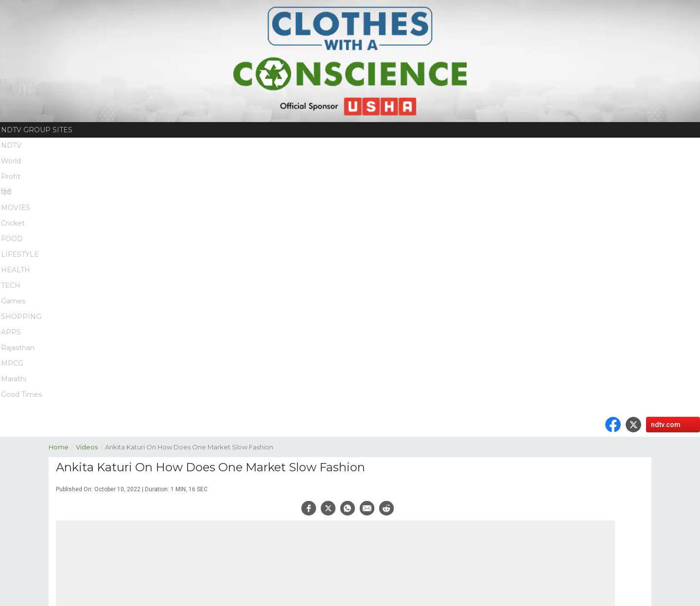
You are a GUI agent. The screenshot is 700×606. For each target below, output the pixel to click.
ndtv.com (666, 425)
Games (13, 301)
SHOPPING (21, 317)
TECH (11, 285)
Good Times (21, 394)
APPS (11, 332)
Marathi (14, 379)
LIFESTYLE (20, 254)
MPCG (12, 363)
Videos (90, 446)
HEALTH (16, 270)
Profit (11, 177)
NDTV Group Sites (37, 130)
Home (62, 446)
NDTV (11, 145)
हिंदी (6, 192)
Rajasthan (18, 348)
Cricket (13, 223)
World (11, 161)
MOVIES (16, 208)
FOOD (12, 239)
